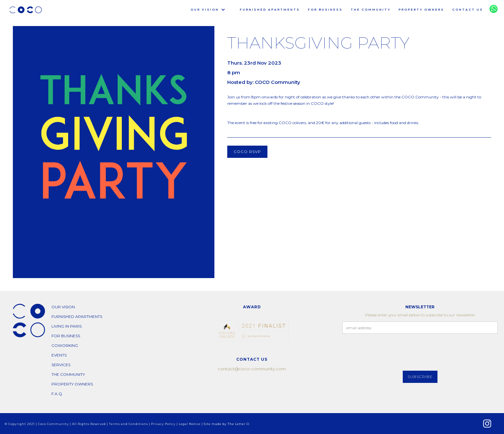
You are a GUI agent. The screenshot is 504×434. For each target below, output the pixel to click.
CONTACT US (468, 9)
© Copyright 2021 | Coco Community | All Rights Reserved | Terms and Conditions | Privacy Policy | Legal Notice (103, 424)
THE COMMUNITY (371, 9)
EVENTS (59, 355)
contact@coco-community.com (252, 369)
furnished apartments (270, 9)
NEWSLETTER (420, 307)
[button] (204, 10)
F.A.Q (57, 394)
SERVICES (61, 365)
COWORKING (65, 345)
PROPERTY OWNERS (421, 9)
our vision (63, 307)
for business (325, 9)
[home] (26, 10)
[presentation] (391, 353)
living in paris (67, 326)
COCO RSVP (247, 152)
